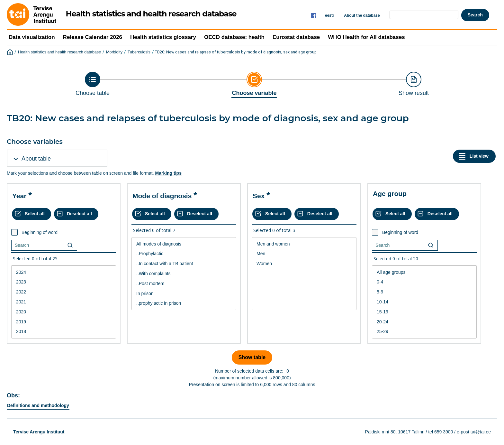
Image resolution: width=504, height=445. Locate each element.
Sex (259, 196)
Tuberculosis (139, 52)
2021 (64, 302)
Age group (390, 194)
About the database (362, 15)
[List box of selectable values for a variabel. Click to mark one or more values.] (64, 302)
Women (304, 264)
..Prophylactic (184, 254)
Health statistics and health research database (59, 52)
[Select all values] (32, 214)
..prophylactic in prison (184, 303)
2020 (64, 312)
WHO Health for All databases (366, 37)
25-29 (424, 332)
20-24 (424, 322)
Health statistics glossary (163, 37)
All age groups (424, 272)
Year (19, 196)
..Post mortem (184, 284)
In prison (184, 294)
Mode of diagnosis (162, 196)
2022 (64, 292)
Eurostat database (296, 37)
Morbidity (114, 52)
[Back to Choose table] (93, 84)
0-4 (424, 282)
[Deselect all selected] (76, 214)
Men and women (304, 244)
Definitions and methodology (38, 405)
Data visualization (32, 37)
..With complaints (184, 274)
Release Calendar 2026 (93, 37)
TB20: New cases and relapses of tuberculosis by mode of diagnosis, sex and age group (236, 52)
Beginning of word (40, 232)
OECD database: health (234, 37)
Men (304, 254)
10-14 (424, 302)
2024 (64, 272)
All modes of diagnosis (184, 244)
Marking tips (168, 173)
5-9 (424, 292)
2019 (64, 322)
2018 (64, 332)
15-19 (424, 312)
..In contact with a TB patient (184, 264)
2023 (64, 282)
